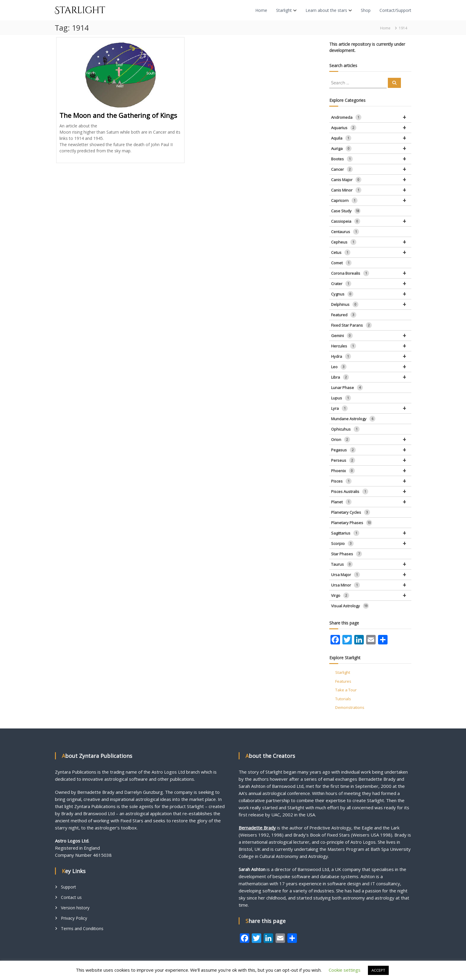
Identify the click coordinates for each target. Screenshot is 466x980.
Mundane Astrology (353, 419)
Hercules (371, 346)
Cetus (371, 252)
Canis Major (371, 180)
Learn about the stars (326, 10)
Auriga (371, 148)
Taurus (371, 564)
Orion (371, 440)
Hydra (371, 356)
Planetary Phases (352, 523)
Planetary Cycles (351, 512)
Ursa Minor (371, 585)
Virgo (371, 595)
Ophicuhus (345, 429)
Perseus (371, 460)
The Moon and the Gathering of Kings (118, 115)
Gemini (371, 336)
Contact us (71, 897)
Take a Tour (346, 690)
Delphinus (371, 304)
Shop (366, 10)
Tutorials (343, 699)
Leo (371, 367)
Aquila (371, 138)
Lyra (371, 408)
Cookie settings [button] (345, 970)
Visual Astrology (350, 606)
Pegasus (371, 450)
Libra (371, 377)
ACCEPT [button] (378, 970)
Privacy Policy (74, 918)
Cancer (371, 169)
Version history (75, 908)
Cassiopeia (371, 221)
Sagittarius (371, 533)
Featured (344, 315)
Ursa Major (371, 575)
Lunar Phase (347, 388)
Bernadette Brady (257, 828)
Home (261, 10)
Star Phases (347, 554)
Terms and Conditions (82, 928)
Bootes (371, 159)
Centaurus (345, 232)
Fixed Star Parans (351, 325)
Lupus (341, 398)
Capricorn (371, 200)
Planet (371, 502)
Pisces (371, 481)
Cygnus (371, 294)
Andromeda (371, 117)
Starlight (284, 10)
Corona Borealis (371, 273)
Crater (371, 284)
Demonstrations (350, 707)
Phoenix (371, 471)
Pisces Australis (371, 491)
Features (343, 681)
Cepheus (371, 242)
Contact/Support (395, 10)
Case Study (346, 211)
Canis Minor (371, 190)
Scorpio (371, 543)
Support (69, 887)
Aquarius (371, 128)
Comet (341, 263)
